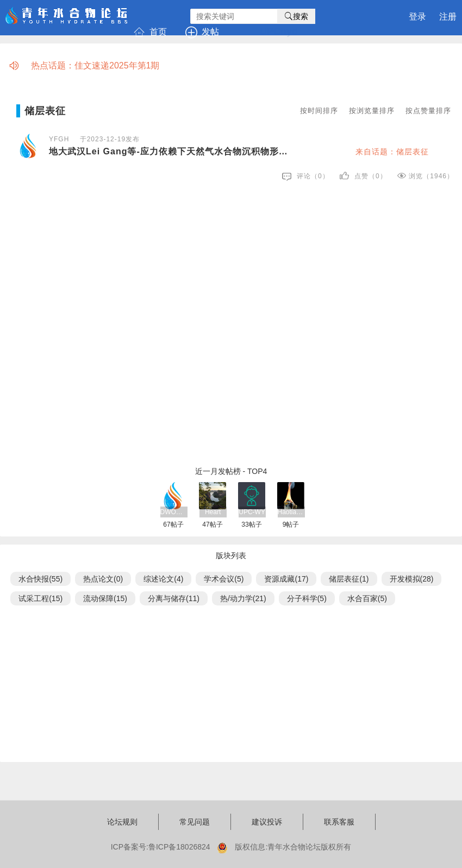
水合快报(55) (40, 579)
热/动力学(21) (243, 598)
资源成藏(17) (286, 579)
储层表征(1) (349, 579)
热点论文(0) (103, 579)
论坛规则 (122, 822)
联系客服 (339, 822)
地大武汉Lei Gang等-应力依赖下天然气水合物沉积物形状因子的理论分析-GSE (171, 151)
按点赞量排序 (428, 111)
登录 (417, 17)
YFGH (59, 139)
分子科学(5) (307, 598)
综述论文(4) (163, 579)
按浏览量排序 (372, 111)
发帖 (203, 32)
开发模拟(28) (412, 579)
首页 (151, 32)
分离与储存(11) (174, 598)
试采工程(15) (40, 598)
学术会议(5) (224, 579)
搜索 (296, 16)
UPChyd (279, 32)
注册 (448, 17)
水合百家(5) (367, 598)
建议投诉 (267, 822)
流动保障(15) (105, 598)
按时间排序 (319, 111)
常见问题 (195, 822)
